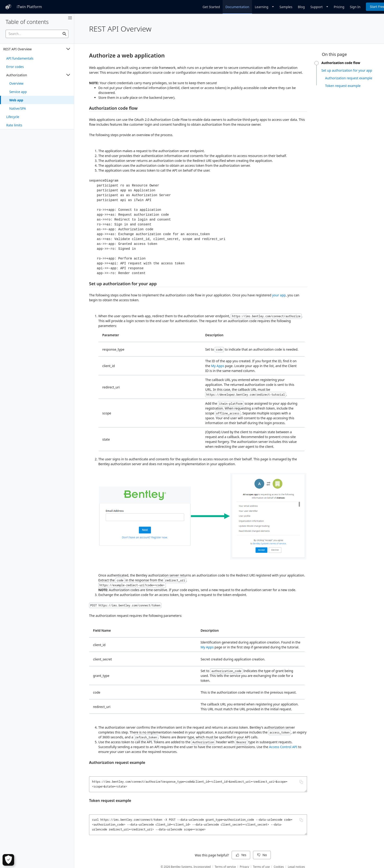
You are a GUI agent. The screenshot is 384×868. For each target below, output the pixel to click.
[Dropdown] (264, 7)
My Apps (218, 366)
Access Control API (283, 747)
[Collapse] (68, 49)
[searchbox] (37, 34)
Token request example (110, 801)
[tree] (37, 86)
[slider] (317, 63)
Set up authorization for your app (123, 284)
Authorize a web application (127, 55)
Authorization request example (117, 762)
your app (279, 295)
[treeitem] (37, 58)
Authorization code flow (113, 108)
